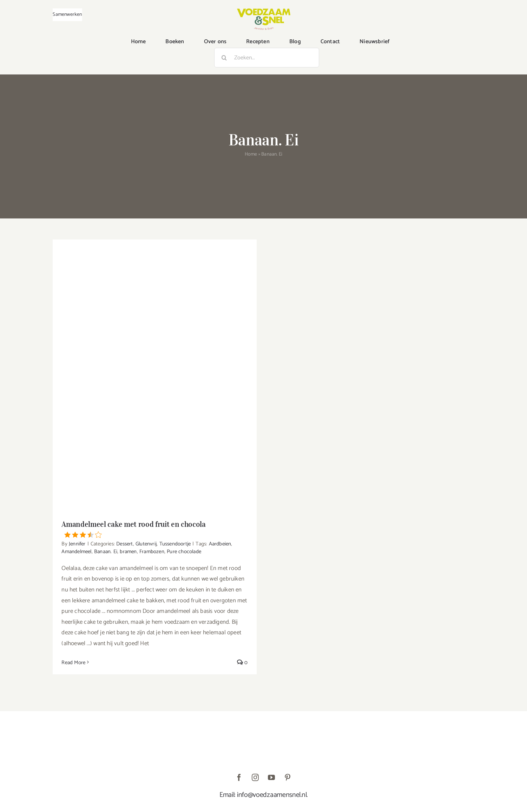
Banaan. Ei (106, 552)
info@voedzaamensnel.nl (272, 795)
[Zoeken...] (267, 58)
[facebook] (239, 778)
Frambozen (152, 552)
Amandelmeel (76, 552)
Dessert (124, 544)
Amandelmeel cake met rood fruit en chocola (154, 529)
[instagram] (256, 778)
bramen (128, 552)
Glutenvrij (146, 544)
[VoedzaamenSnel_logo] (264, 11)
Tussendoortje (175, 544)
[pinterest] (288, 778)
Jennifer (77, 544)
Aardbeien (220, 544)
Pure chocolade (184, 552)
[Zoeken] (224, 58)
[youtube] (272, 778)
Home (251, 154)
